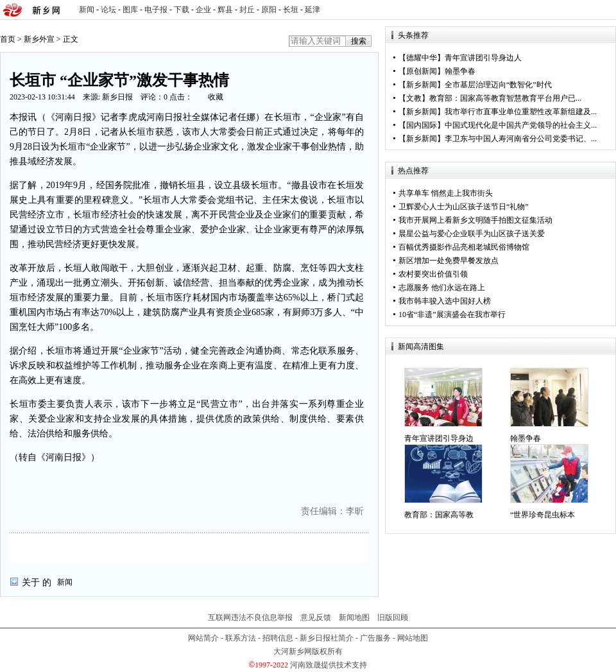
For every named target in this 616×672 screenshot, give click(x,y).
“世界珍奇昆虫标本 (543, 515)
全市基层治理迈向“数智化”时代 (498, 85)
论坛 (108, 10)
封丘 (247, 10)
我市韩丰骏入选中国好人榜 (445, 301)
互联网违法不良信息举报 (250, 617)
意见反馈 (316, 617)
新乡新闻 (422, 85)
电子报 (156, 10)
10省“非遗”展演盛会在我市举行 (452, 314)
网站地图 (413, 638)
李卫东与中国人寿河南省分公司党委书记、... (521, 139)
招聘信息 (278, 638)
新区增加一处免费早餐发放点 (449, 261)
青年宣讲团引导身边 (439, 438)
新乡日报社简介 (327, 638)
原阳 (269, 10)
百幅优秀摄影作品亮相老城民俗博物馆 (464, 247)
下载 (182, 10)
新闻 (87, 10)
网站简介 (203, 638)
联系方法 (241, 638)
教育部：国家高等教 (439, 515)
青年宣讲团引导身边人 (483, 58)
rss (604, 10)
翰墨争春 (460, 71)
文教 (414, 98)
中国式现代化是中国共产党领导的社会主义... (521, 125)
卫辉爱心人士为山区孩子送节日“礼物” (464, 207)
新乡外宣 (39, 39)
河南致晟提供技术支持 (329, 665)
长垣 (291, 10)
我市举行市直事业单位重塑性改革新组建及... (521, 112)
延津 (312, 10)
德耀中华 (422, 58)
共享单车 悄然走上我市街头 (446, 193)
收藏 (216, 97)
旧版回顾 (393, 617)
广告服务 (375, 638)
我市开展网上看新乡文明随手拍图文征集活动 (475, 220)
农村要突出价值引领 (433, 274)
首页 (8, 39)
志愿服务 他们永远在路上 (442, 288)
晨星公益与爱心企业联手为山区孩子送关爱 (472, 234)
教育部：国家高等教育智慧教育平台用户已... (505, 98)
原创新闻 (422, 71)
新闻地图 (354, 617)
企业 (203, 10)
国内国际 (422, 125)
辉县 (225, 10)
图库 (130, 10)
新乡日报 (117, 97)
